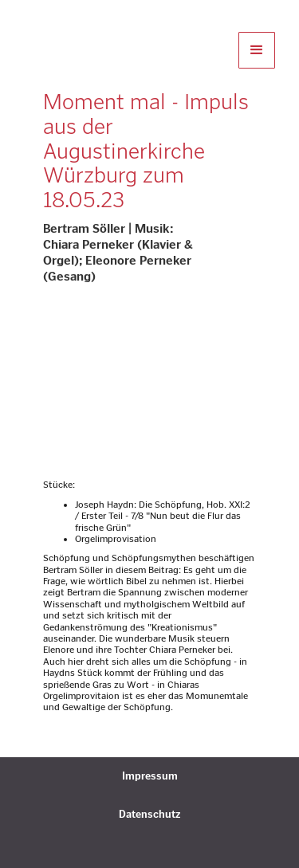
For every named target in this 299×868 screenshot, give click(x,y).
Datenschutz (149, 814)
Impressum (150, 776)
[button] (257, 50)
